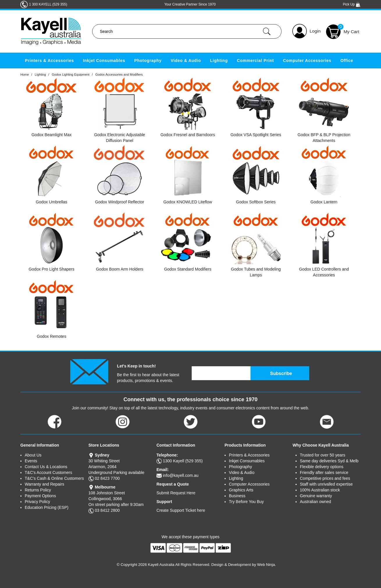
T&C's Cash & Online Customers (54, 478)
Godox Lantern (324, 202)
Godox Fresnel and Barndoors (188, 135)
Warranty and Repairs (44, 484)
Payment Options (40, 496)
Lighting (219, 61)
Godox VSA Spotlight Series (256, 135)
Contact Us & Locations (46, 467)
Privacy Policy (37, 502)
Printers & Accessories (49, 61)
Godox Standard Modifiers (188, 269)
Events (31, 461)
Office (347, 61)
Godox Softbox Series (256, 202)
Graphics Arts (241, 490)
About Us (33, 455)
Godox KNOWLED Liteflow (188, 202)
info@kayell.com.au (181, 475)
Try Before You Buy (246, 502)
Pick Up (352, 4)
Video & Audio (186, 61)
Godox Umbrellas (51, 202)
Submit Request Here (176, 493)
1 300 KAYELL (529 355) (48, 4)
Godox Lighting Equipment (71, 74)
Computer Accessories (307, 61)
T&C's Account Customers (48, 472)
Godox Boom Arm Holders (120, 269)
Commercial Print (256, 61)
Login (315, 31)
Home (25, 74)
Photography (148, 61)
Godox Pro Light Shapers (51, 269)
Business (237, 496)
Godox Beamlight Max (51, 135)
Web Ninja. (267, 565)
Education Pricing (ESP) (47, 507)
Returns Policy (38, 490)
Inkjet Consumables (104, 61)
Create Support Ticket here (181, 510)
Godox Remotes (52, 336)
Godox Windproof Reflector (120, 202)
